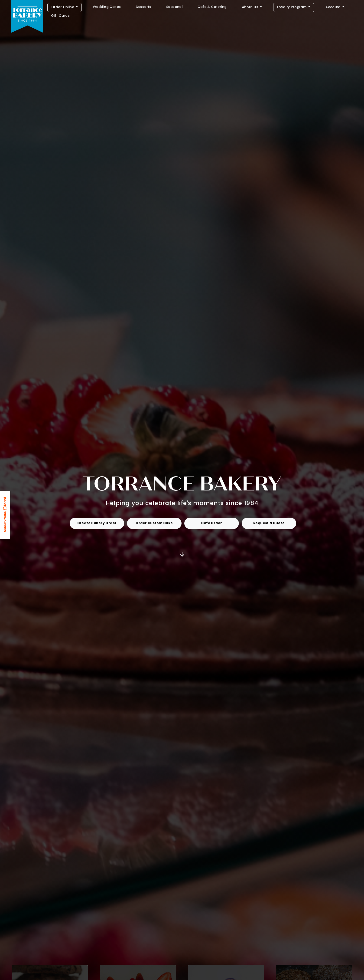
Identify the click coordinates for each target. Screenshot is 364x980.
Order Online (63, 7)
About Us (251, 7)
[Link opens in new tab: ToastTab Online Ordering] (6, 516)
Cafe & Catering (212, 7)
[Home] (27, 17)
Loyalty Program (292, 7)
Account (333, 7)
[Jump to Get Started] (182, 555)
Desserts (144, 7)
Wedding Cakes (107, 7)
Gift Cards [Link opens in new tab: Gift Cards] (60, 16)
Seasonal (174, 7)
